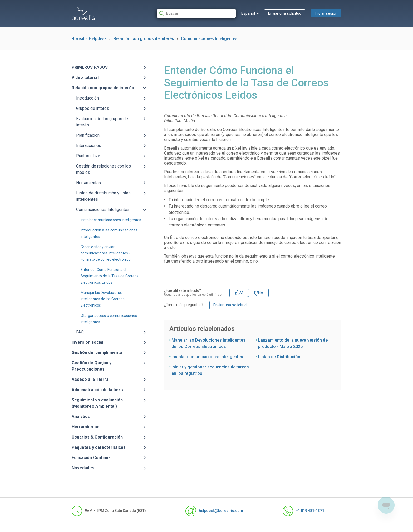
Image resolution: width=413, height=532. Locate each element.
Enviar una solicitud (285, 13)
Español (249, 13)
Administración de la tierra (98, 390)
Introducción (87, 98)
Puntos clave (88, 156)
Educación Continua (91, 458)
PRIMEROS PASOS (90, 67)
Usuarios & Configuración (97, 437)
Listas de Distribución (279, 357)
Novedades (83, 468)
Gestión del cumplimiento (97, 353)
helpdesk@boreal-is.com (214, 511)
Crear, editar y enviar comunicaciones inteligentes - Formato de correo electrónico (106, 253)
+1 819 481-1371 (303, 511)
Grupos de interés (93, 108)
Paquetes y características (99, 447)
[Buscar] (196, 14)
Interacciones (89, 146)
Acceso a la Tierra (90, 379)
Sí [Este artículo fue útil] (241, 293)
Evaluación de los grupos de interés (102, 122)
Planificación (88, 135)
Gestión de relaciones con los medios (104, 169)
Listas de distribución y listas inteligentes (103, 196)
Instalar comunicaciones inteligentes (111, 220)
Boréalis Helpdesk (89, 39)
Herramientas (88, 183)
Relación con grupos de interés (144, 39)
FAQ (80, 332)
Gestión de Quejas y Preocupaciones (92, 366)
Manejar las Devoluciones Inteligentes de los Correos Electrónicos (103, 299)
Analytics (81, 417)
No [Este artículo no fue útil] (261, 293)
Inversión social (87, 342)
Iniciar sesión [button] (326, 13)
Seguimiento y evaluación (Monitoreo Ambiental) (97, 403)
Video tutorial (85, 78)
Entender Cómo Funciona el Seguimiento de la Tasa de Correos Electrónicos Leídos (110, 276)
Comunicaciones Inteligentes (209, 39)
